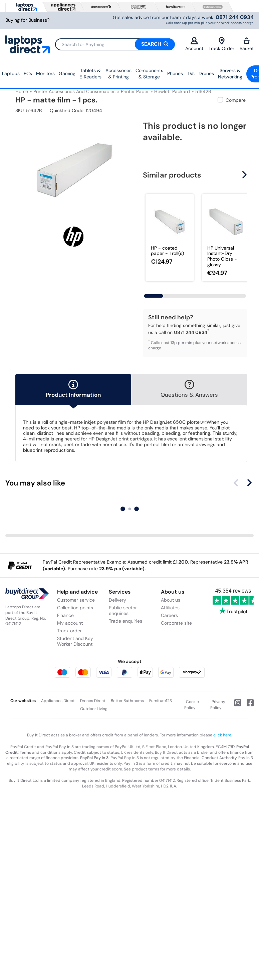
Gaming (67, 73)
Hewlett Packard (172, 91)
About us (171, 600)
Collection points (75, 608)
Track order (69, 631)
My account (70, 623)
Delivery (117, 600)
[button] (245, 175)
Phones (175, 73)
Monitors (45, 73)
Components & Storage (149, 74)
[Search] (115, 44)
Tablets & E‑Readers (90, 74)
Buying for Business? (27, 20)
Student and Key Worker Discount (75, 641)
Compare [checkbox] (236, 100)
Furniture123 (161, 701)
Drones (206, 73)
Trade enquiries (125, 621)
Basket (247, 44)
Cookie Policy (192, 705)
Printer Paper (135, 91)
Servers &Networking (230, 74)
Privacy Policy (218, 705)
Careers (169, 615)
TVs (191, 73)
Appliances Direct (58, 701)
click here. (223, 735)
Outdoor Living (94, 709)
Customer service (76, 600)
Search (155, 44)
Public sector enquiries (123, 610)
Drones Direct (93, 701)
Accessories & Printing (118, 74)
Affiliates (170, 608)
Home (22, 91)
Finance (65, 615)
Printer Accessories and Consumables (74, 91)
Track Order (221, 44)
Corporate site (176, 623)
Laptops (11, 73)
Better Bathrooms (127, 701)
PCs (28, 73)
